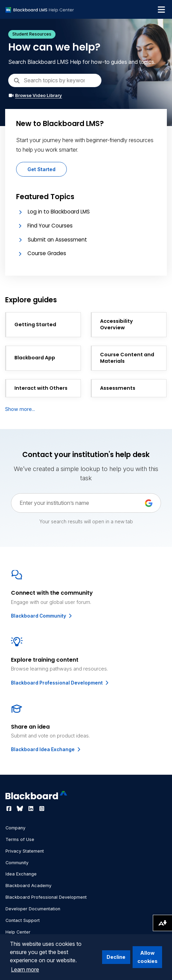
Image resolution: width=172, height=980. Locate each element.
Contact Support (23, 920)
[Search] (55, 80)
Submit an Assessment (57, 240)
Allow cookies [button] (148, 957)
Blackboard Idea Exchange (46, 749)
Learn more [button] (25, 969)
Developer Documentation (33, 909)
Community (17, 863)
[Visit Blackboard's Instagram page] (42, 809)
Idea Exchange (21, 874)
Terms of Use (20, 839)
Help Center (18, 932)
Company (15, 828)
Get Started (41, 169)
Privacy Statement (25, 851)
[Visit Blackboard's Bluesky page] (21, 809)
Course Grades (47, 253)
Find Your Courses (50, 226)
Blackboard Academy (28, 886)
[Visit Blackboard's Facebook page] (10, 809)
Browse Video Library (35, 95)
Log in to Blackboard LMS (59, 212)
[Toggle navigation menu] (161, 10)
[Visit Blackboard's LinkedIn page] (32, 809)
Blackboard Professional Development (60, 683)
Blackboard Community (42, 616)
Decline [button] (116, 957)
